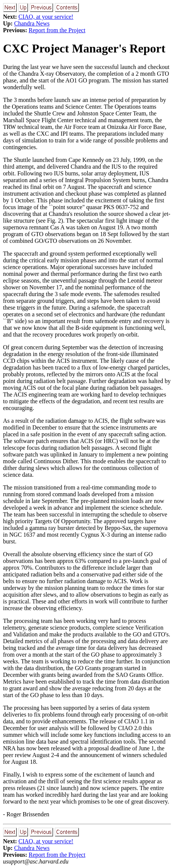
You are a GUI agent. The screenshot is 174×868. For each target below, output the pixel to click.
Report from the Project (57, 30)
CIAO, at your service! (46, 17)
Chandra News (32, 23)
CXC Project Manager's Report (84, 48)
